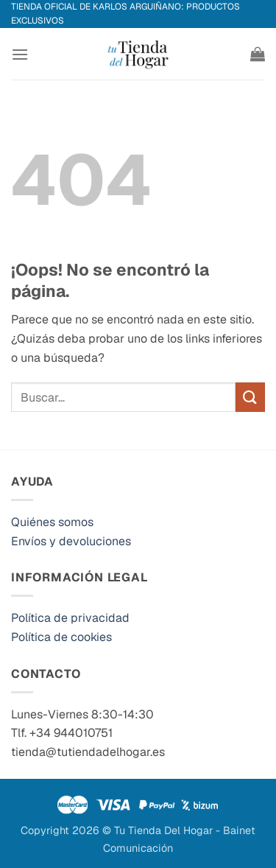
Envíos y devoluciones (71, 541)
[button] (20, 54)
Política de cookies (61, 637)
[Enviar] (250, 397)
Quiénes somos (52, 522)
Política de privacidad (70, 618)
